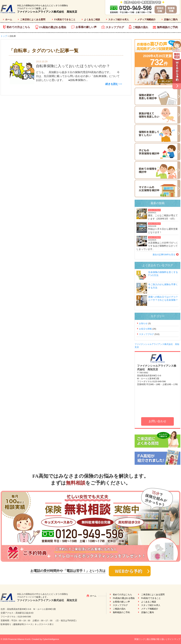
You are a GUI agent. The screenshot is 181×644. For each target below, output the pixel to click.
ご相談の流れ (140, 27)
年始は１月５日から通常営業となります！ (163, 231)
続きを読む (112, 84)
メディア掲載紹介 (147, 20)
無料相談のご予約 (167, 27)
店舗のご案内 (171, 20)
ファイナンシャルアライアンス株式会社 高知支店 (47, 12)
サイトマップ (174, 639)
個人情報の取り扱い (156, 639)
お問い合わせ (157, 421)
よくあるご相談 (92, 20)
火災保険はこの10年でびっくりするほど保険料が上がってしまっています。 (157, 246)
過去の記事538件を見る (164, 255)
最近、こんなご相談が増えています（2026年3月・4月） (163, 217)
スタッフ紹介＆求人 (119, 20)
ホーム (9, 20)
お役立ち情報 (145, 329)
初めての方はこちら (18, 27)
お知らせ (143, 323)
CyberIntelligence (51, 639)
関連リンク (140, 639)
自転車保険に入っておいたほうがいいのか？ (73, 66)
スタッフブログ (115, 27)
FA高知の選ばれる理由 (53, 27)
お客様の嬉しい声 (86, 27)
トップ (4, 36)
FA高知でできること (65, 20)
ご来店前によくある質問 (33, 20)
